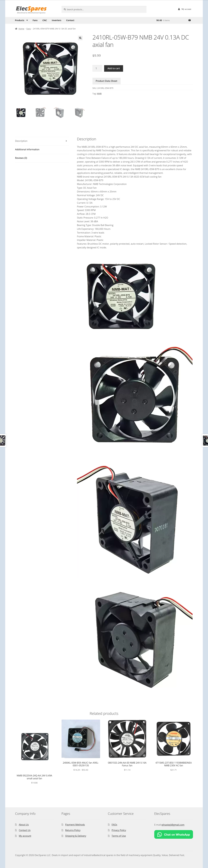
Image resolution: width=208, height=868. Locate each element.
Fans (35, 20)
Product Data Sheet (106, 81)
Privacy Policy (119, 830)
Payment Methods (75, 825)
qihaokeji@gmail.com (173, 825)
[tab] (42, 141)
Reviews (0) (21, 158)
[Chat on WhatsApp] (174, 834)
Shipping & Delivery (76, 836)
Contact (70, 20)
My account (186, 9)
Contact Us (25, 830)
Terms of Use (119, 836)
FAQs (114, 825)
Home (21, 29)
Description (21, 141)
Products (19, 20)
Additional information (27, 149)
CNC (45, 20)
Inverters (57, 20)
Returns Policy (73, 830)
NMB (99, 94)
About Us (24, 825)
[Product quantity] (97, 69)
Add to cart (114, 68)
